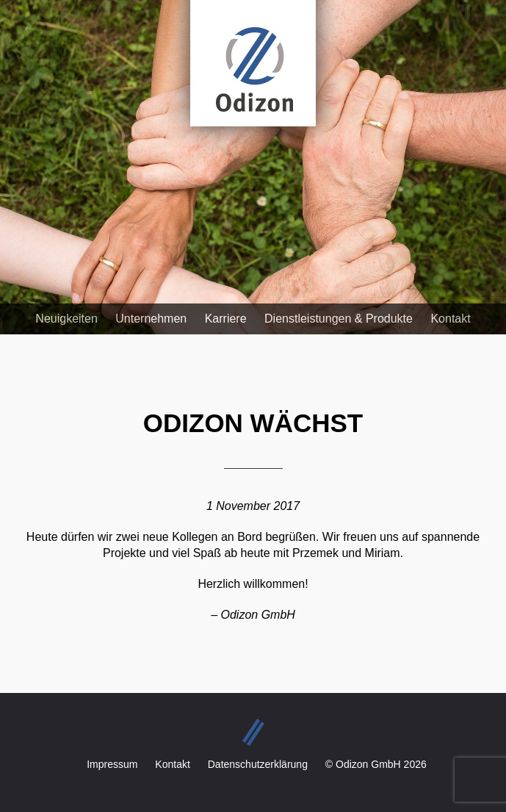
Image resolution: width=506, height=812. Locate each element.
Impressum (112, 764)
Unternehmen (151, 319)
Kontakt (450, 319)
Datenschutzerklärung (258, 764)
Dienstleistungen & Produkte (339, 319)
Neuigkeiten (66, 319)
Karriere (226, 319)
